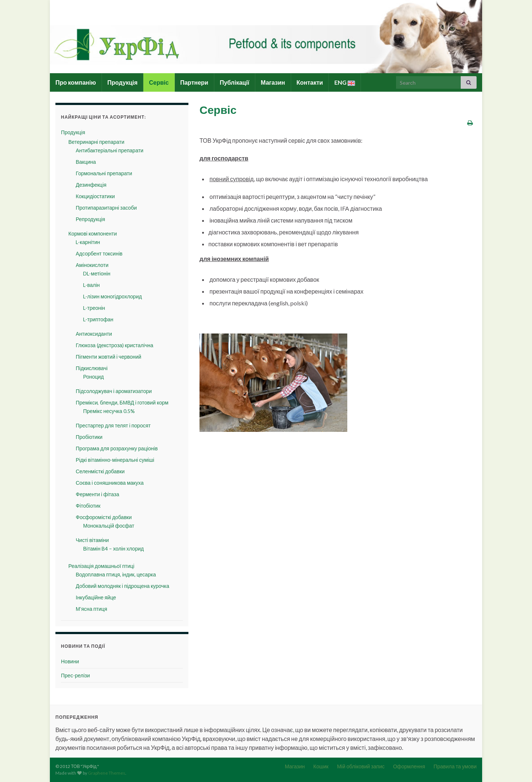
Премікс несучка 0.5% (109, 411)
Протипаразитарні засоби (106, 208)
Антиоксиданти (94, 334)
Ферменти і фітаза (97, 494)
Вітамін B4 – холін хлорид (113, 549)
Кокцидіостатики (95, 196)
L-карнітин (88, 242)
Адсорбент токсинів (99, 253)
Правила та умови (455, 766)
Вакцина (86, 162)
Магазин (273, 82)
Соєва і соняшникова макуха (110, 483)
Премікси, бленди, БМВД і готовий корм (122, 402)
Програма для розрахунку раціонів (117, 448)
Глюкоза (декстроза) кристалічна (115, 345)
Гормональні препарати (104, 173)
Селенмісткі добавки (100, 471)
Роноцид (93, 377)
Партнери (194, 82)
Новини (70, 661)
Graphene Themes (107, 773)
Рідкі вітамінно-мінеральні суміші (115, 460)
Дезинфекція (91, 185)
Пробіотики (89, 437)
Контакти (310, 82)
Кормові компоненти (93, 233)
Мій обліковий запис (361, 766)
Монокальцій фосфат (109, 526)
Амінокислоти (92, 265)
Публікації (235, 82)
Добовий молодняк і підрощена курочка (122, 586)
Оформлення (409, 766)
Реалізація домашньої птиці (101, 566)
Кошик (321, 766)
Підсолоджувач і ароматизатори (114, 391)
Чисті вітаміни (92, 540)
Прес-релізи (75, 675)
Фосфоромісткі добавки (104, 517)
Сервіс (159, 82)
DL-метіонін (97, 273)
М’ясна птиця (91, 609)
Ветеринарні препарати (96, 142)
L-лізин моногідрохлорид (112, 296)
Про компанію (76, 82)
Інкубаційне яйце (96, 597)
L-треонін (94, 308)
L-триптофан (98, 319)
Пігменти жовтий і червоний (108, 357)
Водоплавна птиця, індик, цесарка (116, 574)
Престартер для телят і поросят (113, 425)
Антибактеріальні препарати (110, 150)
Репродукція (90, 219)
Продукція (123, 82)
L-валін (91, 285)
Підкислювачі (92, 368)
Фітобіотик (88, 506)
